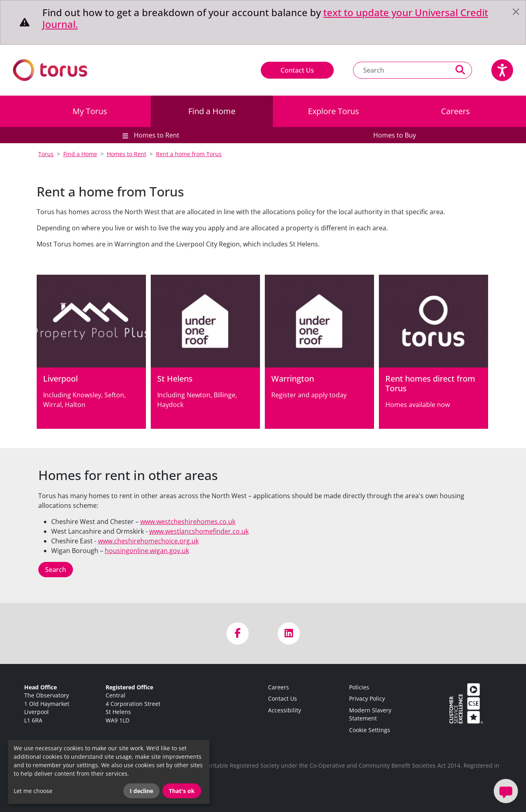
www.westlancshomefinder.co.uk (199, 531)
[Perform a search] (461, 70)
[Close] (516, 12)
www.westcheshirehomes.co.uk (188, 522)
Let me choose (33, 791)
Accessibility (285, 710)
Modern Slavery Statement (370, 714)
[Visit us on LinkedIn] (289, 634)
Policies (359, 687)
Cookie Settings (370, 730)
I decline (141, 791)
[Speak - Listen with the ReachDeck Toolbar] (502, 70)
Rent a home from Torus (189, 154)
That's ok (182, 791)
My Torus (90, 111)
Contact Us (297, 70)
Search (56, 570)
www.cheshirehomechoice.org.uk (148, 541)
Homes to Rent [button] (156, 135)
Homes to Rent (127, 154)
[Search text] (401, 70)
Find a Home (212, 111)
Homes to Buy (395, 135)
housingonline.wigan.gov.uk (147, 551)
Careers (455, 111)
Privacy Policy (367, 698)
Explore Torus (334, 111)
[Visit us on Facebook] (238, 634)
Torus (46, 154)
